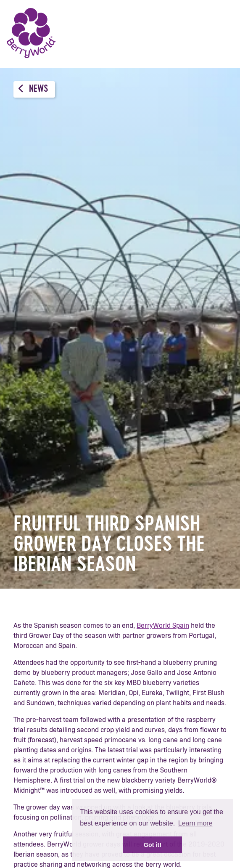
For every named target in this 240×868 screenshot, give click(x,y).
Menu (221, 34)
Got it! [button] (153, 845)
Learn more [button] (195, 823)
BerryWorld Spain (163, 626)
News (33, 89)
